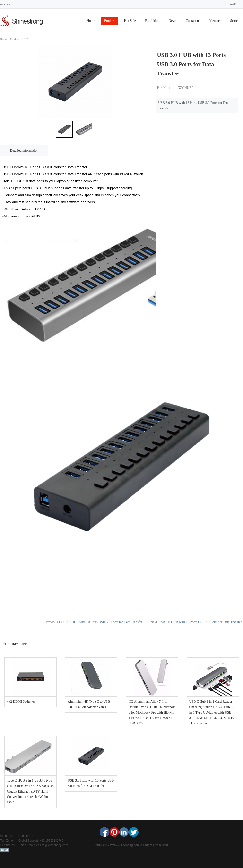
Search (235, 21)
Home (91, 21)
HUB (25, 39)
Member (215, 21)
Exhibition (152, 21)
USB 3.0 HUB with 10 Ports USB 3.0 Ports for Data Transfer (100, 622)
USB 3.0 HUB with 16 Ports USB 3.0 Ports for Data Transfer (200, 622)
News (173, 21)
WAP (233, 4)
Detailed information (24, 151)
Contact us (193, 21)
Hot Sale (130, 21)
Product (110, 21)
